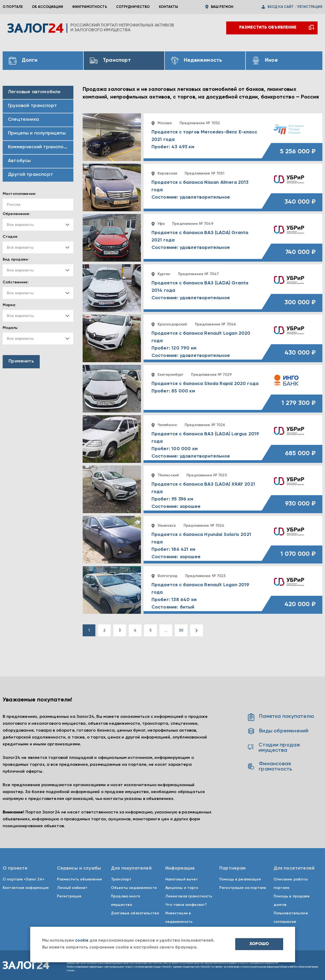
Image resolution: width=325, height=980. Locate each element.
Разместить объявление (80, 879)
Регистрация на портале (243, 888)
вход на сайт (281, 7)
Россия (14, 205)
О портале (13, 7)
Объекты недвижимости (134, 888)
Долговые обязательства (135, 913)
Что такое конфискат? (186, 905)
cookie (82, 941)
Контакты (169, 7)
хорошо (259, 944)
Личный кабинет (72, 888)
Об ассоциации (47, 7)
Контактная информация (26, 888)
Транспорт (121, 879)
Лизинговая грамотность (189, 896)
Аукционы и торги (182, 888)
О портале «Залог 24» (23, 879)
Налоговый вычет (182, 879)
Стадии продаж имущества (274, 748)
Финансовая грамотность (270, 767)
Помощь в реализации (240, 879)
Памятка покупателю (281, 717)
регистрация (310, 7)
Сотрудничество (133, 7)
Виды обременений (278, 731)
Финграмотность (90, 7)
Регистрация (69, 896)
